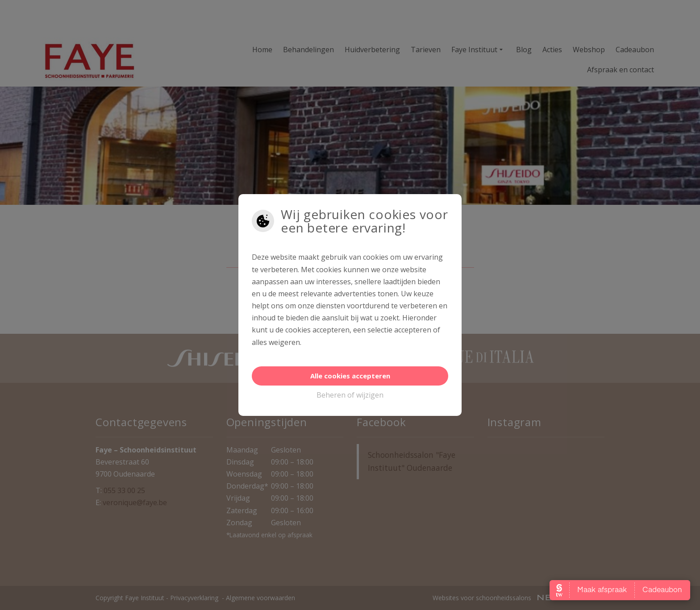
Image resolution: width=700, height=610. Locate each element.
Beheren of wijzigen (350, 395)
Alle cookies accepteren (350, 376)
